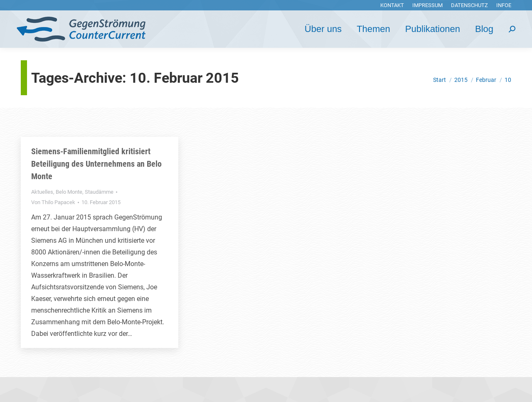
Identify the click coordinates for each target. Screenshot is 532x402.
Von (53, 202)
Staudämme (99, 192)
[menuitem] (392, 5)
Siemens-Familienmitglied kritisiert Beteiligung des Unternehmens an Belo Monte (96, 164)
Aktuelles (42, 192)
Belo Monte (69, 192)
